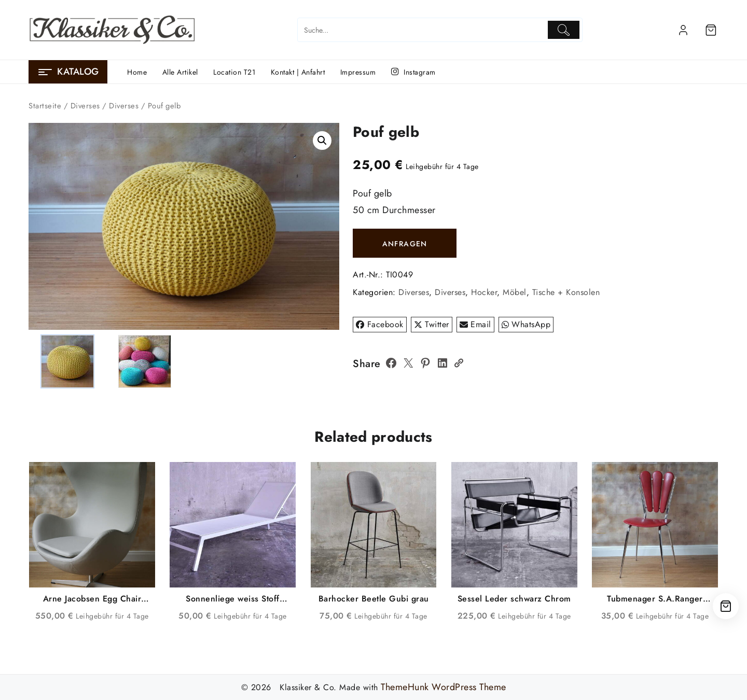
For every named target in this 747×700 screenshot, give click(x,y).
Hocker (484, 292)
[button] (322, 141)
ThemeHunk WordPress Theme (444, 687)
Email (475, 324)
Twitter (432, 324)
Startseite (45, 106)
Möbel (515, 292)
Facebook (380, 324)
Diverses (85, 106)
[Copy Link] (459, 363)
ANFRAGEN (405, 244)
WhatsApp (526, 324)
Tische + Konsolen (566, 292)
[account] (683, 30)
